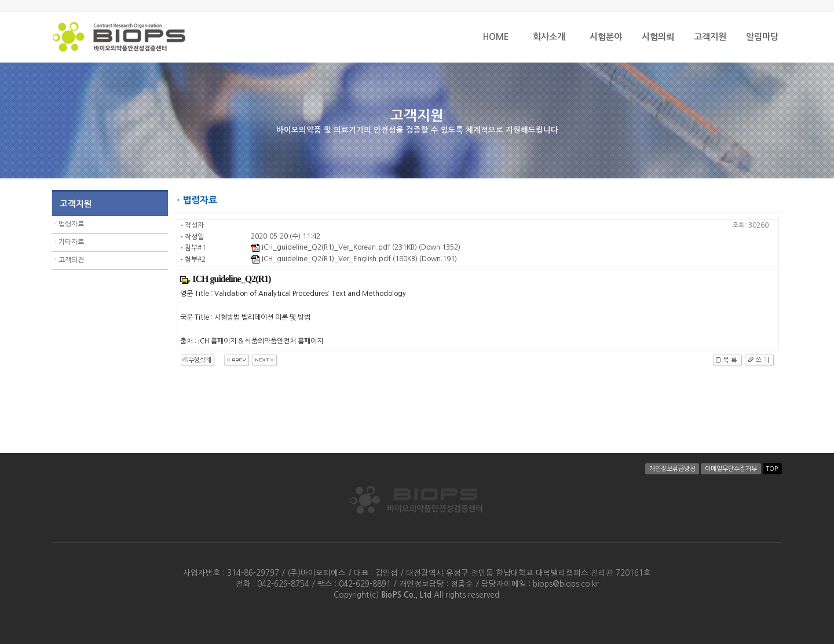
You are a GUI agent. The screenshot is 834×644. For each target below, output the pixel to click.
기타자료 (71, 242)
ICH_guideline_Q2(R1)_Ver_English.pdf (321, 259)
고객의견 (71, 260)
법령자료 (71, 224)
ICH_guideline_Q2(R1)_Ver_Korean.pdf (321, 247)
